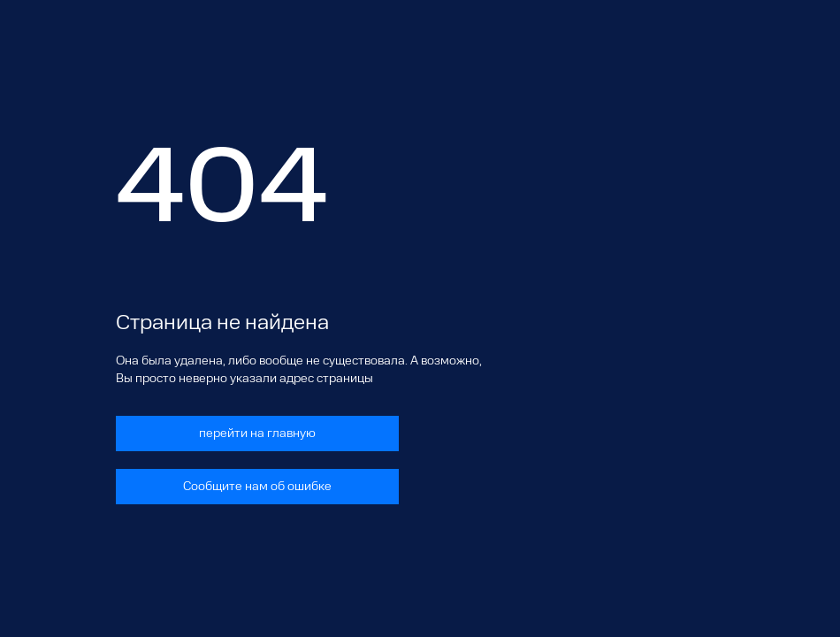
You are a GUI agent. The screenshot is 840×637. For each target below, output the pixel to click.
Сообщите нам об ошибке (257, 487)
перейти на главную (257, 434)
